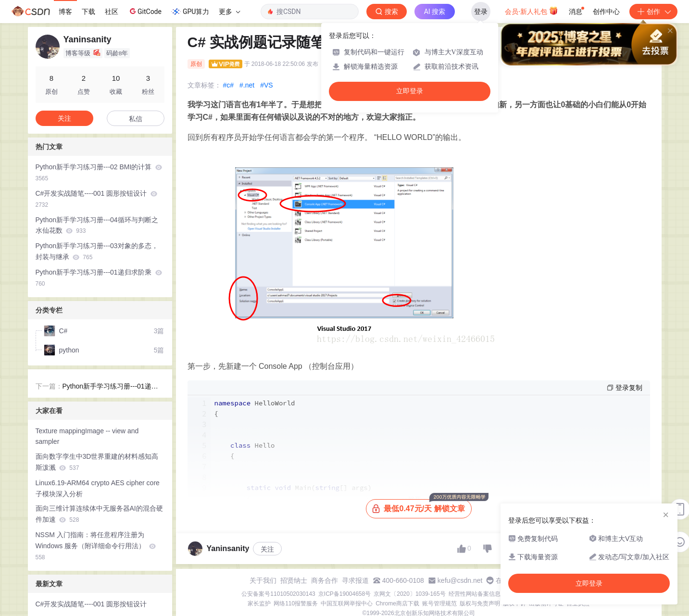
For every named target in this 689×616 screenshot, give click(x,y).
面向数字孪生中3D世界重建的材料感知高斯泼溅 (97, 462)
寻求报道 (355, 580)
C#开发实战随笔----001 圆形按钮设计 (97, 199)
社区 (112, 12)
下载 (88, 12)
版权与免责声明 (480, 603)
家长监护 (259, 603)
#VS (266, 85)
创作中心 (606, 12)
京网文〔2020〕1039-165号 (409, 594)
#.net (247, 85)
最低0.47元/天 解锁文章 (422, 506)
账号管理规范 (439, 603)
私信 (136, 119)
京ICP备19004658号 (344, 594)
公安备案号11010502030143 (278, 594)
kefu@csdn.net (460, 580)
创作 (653, 12)
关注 (267, 549)
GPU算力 (190, 12)
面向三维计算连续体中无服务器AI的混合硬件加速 (99, 514)
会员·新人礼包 (532, 11)
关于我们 (263, 580)
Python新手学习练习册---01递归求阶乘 (99, 278)
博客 (65, 12)
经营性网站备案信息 (475, 594)
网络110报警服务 (296, 603)
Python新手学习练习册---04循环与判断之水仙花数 (97, 225)
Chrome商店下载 (397, 603)
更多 (229, 12)
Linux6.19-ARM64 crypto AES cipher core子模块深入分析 (98, 488)
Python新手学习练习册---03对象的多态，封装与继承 (97, 251)
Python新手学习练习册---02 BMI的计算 (99, 172)
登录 (481, 12)
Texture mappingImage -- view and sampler (87, 436)
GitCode (145, 11)
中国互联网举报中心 (347, 603)
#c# (229, 85)
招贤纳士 (294, 580)
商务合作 (325, 580)
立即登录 (410, 91)
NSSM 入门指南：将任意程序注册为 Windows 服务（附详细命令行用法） (96, 546)
